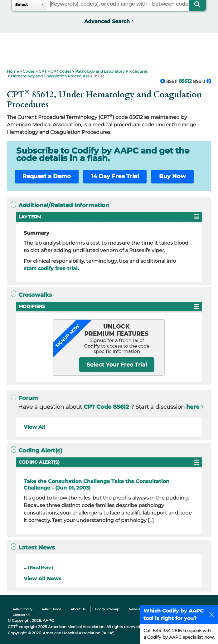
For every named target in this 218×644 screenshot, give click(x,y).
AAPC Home (51, 609)
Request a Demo (47, 176)
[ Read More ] (40, 567)
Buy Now (172, 176)
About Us (78, 609)
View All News (43, 579)
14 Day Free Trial (115, 176)
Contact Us (22, 615)
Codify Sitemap (107, 609)
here (193, 407)
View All (34, 427)
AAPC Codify (22, 609)
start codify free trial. (51, 268)
